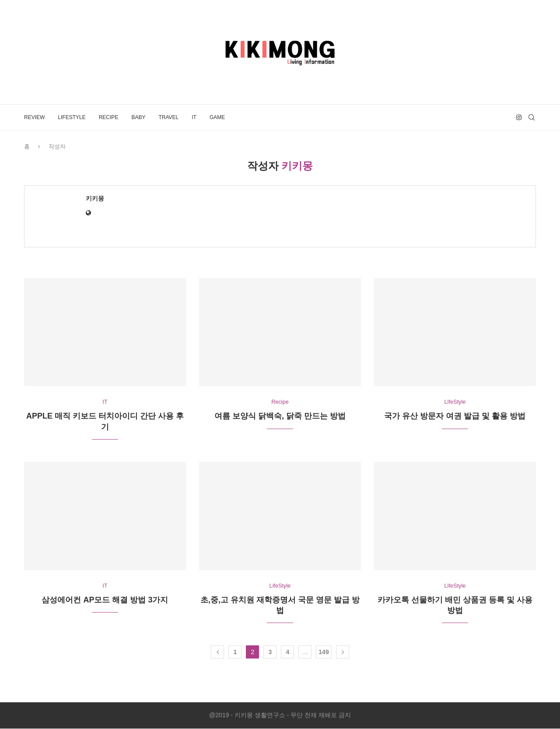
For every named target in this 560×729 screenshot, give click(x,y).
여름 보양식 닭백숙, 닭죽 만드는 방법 (280, 416)
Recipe (109, 117)
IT (194, 117)
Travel (168, 117)
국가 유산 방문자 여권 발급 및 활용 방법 (455, 416)
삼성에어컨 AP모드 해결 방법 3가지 (105, 600)
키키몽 (95, 198)
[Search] (532, 117)
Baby (138, 117)
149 (324, 652)
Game (217, 117)
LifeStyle (72, 117)
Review (34, 117)
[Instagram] (519, 117)
